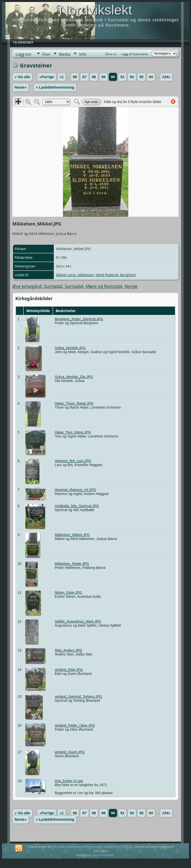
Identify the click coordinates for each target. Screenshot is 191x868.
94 (151, 77)
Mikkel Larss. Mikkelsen (75, 275)
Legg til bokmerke (135, 54)
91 (122, 77)
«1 (61, 77)
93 (141, 77)
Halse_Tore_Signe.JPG (73, 432)
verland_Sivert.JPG (70, 752)
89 (103, 77)
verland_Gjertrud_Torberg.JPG (78, 697)
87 (84, 77)
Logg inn (24, 54)
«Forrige (47, 77)
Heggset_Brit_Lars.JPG (73, 461)
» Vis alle (22, 77)
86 (75, 77)
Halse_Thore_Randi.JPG (74, 403)
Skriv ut (111, 54)
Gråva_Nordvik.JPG (70, 348)
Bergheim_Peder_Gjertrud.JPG (79, 319)
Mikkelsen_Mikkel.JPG (72, 535)
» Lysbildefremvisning (55, 87)
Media (65, 54)
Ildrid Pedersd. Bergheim (116, 275)
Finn (46, 54)
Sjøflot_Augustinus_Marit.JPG (78, 621)
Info (83, 54)
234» (166, 77)
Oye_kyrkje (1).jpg (69, 781)
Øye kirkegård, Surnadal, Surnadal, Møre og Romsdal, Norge (75, 286)
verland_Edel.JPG (69, 670)
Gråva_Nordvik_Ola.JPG (74, 377)
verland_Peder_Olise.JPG (75, 725)
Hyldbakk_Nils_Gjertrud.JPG (77, 506)
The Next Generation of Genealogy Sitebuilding (86, 847)
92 (132, 77)
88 (94, 77)
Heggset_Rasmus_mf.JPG (75, 490)
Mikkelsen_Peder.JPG (72, 564)
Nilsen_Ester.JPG (68, 593)
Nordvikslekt (95, 10)
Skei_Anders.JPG (69, 650)
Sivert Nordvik (103, 855)
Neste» (21, 87)
